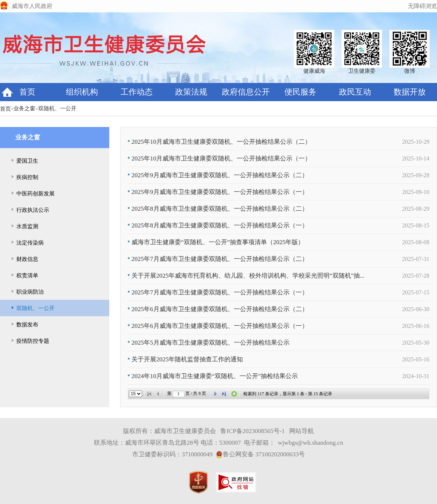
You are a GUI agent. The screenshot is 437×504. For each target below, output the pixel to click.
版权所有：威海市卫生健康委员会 (170, 431)
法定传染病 (30, 243)
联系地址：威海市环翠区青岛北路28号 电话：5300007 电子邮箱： (184, 443)
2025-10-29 (416, 142)
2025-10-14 (416, 158)
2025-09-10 (416, 192)
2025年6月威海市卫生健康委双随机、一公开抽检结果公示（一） (218, 326)
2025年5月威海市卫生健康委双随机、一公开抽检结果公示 (209, 343)
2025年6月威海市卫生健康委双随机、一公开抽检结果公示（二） (218, 309)
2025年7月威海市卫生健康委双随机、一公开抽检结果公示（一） (218, 292)
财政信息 (27, 259)
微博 (410, 71)
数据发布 (27, 325)
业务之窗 (24, 108)
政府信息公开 (246, 92)
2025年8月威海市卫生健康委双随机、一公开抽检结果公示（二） (218, 209)
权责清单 (27, 275)
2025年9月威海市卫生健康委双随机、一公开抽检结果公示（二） (218, 175)
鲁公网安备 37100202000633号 (260, 455)
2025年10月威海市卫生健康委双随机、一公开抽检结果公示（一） (219, 158)
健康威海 (314, 71)
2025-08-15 (416, 225)
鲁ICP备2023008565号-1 (253, 431)
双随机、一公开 (57, 108)
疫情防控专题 (33, 341)
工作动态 (137, 92)
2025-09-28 (416, 175)
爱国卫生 (27, 161)
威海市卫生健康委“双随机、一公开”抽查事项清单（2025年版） (216, 242)
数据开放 (410, 92)
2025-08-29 (416, 209)
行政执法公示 (33, 210)
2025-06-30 (416, 309)
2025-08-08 (416, 242)
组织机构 (82, 92)
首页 (27, 92)
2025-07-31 (416, 259)
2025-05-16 (416, 359)
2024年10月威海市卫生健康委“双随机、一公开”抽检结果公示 (213, 376)
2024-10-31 (416, 376)
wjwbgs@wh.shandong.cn (310, 443)
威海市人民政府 (32, 6)
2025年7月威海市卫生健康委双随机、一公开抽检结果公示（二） (218, 259)
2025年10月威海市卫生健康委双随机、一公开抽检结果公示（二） (219, 142)
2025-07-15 (416, 292)
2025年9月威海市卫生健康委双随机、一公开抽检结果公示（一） (218, 192)
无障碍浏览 (422, 6)
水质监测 (27, 226)
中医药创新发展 (36, 194)
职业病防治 (30, 292)
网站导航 (302, 431)
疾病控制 (27, 177)
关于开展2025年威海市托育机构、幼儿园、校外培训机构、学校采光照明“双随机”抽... (246, 276)
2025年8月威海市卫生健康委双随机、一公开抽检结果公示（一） (218, 225)
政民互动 (355, 92)
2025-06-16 (416, 326)
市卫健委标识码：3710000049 (172, 454)
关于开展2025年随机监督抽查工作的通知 (185, 359)
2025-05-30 (416, 343)
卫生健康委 (362, 71)
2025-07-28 (416, 276)
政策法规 (191, 92)
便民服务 (300, 92)
